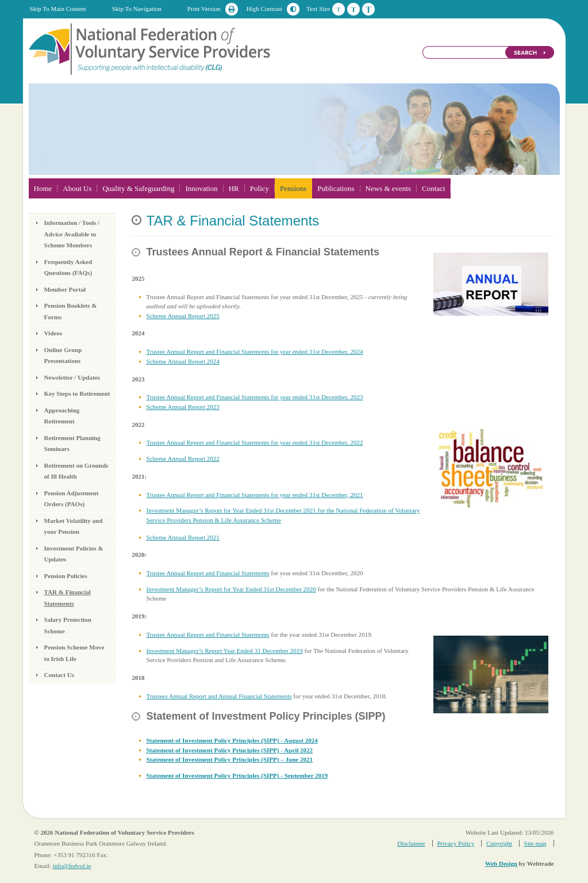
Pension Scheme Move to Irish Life (74, 653)
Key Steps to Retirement (77, 393)
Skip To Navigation (137, 9)
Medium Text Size (353, 9)
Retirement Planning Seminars (72, 444)
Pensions (293, 188)
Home (43, 188)
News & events (388, 188)
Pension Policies (66, 576)
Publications (336, 188)
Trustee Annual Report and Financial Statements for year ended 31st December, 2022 (254, 442)
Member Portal (65, 289)
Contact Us (59, 675)
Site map (535, 843)
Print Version (204, 9)
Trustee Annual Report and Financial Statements (207, 573)
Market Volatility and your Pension (74, 526)
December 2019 (282, 651)
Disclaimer (411, 843)
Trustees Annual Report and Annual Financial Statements (219, 696)
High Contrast (264, 9)
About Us (77, 188)
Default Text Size (339, 9)
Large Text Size (368, 9)
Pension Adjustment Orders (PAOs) (72, 499)
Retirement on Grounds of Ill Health (76, 471)
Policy (260, 188)
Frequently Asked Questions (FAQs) (68, 267)
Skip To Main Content (58, 9)
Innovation (201, 188)
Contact (433, 188)
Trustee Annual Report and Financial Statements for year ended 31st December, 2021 (254, 495)
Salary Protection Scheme (68, 625)
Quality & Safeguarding (138, 188)
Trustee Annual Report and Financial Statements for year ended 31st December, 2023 (254, 397)
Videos (53, 333)
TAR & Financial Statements (68, 598)
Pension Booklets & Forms (71, 311)
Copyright (499, 843)
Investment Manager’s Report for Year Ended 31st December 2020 (231, 589)
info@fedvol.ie (72, 866)
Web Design (501, 863)
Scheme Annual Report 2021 (182, 537)
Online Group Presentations (63, 356)
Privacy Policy (456, 843)
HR (234, 188)
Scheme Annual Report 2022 (182, 458)
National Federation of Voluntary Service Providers (151, 48)
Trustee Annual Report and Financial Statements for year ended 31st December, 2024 (254, 351)
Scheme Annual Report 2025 (182, 316)
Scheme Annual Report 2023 (182, 407)
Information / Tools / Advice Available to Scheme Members (72, 234)
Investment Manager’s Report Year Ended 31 (203, 651)
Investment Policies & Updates (74, 554)
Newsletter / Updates (72, 377)
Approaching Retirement (62, 416)
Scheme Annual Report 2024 (182, 361)
